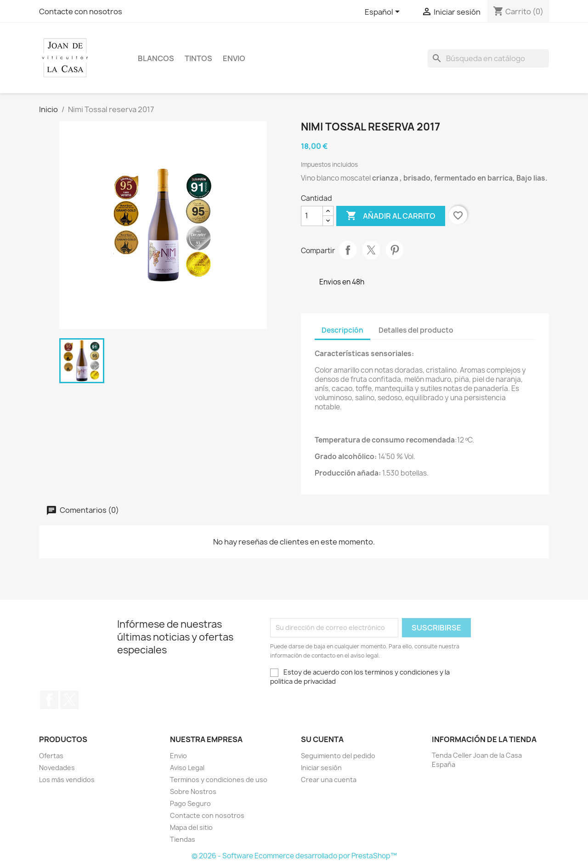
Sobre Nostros (193, 791)
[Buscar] (488, 58)
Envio (234, 58)
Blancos (156, 58)
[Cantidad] (312, 216)
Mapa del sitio (191, 827)
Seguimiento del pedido (338, 756)
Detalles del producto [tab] (416, 330)
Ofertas (51, 756)
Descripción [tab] (342, 330)
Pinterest (395, 250)
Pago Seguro (190, 803)
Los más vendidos (67, 780)
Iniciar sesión (321, 768)
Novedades (57, 768)
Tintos (198, 58)
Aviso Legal (187, 768)
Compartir (348, 250)
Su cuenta (322, 739)
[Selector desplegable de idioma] (384, 12)
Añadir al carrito (391, 216)
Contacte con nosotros (81, 11)
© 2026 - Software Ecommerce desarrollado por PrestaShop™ (294, 856)
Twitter (69, 700)
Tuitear (371, 250)
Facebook (49, 700)
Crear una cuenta (329, 780)
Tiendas (183, 839)
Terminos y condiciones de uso (219, 780)
